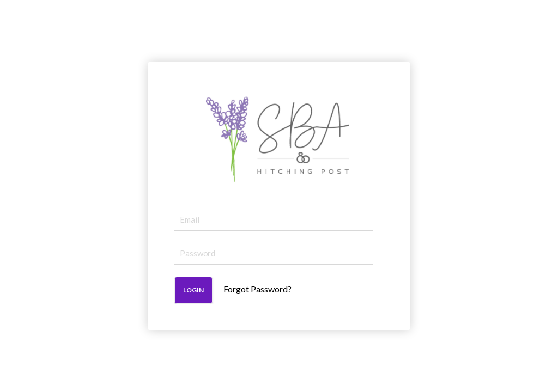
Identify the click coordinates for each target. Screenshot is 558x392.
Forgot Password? (257, 289)
